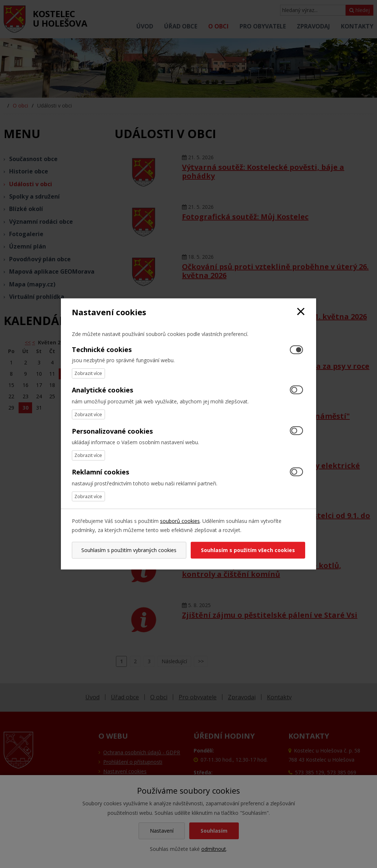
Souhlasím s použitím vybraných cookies (129, 550)
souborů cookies (180, 521)
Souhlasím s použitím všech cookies (248, 550)
